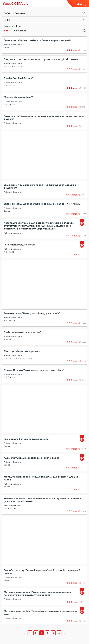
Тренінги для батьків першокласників (26, 439)
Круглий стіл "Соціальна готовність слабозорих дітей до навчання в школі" (44, 117)
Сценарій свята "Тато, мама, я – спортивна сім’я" (34, 370)
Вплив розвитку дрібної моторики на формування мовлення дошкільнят (40, 186)
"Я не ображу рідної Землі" (20, 245)
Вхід (82, 4)
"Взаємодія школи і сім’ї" (18, 97)
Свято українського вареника (22, 351)
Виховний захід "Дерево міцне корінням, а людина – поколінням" (43, 204)
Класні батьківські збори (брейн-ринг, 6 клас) (31, 458)
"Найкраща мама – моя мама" (22, 332)
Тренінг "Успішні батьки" (18, 78)
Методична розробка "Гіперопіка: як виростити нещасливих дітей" (40, 612)
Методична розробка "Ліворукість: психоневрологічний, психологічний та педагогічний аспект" (38, 593)
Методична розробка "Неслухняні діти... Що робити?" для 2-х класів (41, 478)
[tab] (44, 13)
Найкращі (20, 30)
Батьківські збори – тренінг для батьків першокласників (37, 40)
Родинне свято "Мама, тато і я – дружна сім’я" (32, 313)
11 (18, 66)
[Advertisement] (44, 155)
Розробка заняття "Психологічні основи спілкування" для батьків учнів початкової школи (43, 500)
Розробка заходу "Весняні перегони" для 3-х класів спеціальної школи (42, 572)
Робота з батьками (13, 45)
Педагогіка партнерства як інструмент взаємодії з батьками (41, 59)
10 (15, 66)
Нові (7, 30)
